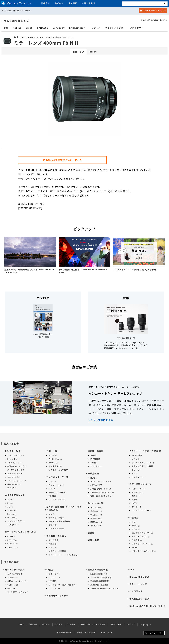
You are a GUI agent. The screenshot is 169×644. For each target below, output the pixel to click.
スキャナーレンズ (138, 584)
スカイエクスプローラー (101, 481)
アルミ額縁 (54, 540)
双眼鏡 (93, 455)
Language (145, 624)
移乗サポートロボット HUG (144, 551)
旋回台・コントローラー (18, 581)
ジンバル (53, 525)
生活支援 (137, 540)
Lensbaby (59, 28)
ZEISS (29, 28)
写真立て (53, 547)
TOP (6, 28)
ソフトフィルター (15, 473)
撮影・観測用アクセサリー (102, 496)
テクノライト (55, 574)
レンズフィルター (14, 451)
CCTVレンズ (13, 585)
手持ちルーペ (96, 511)
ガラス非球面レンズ (139, 577)
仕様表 (93, 52)
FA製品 (50, 570)
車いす (136, 529)
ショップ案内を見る (101, 420)
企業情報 (73, 3)
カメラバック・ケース (57, 477)
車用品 (135, 473)
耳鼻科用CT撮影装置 (99, 585)
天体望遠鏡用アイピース (101, 489)
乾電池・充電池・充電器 (142, 466)
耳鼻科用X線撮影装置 (100, 581)
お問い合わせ (89, 3)
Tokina (17, 28)
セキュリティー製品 (15, 570)
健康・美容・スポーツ (140, 484)
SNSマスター (13, 547)
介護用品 (134, 517)
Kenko (27, 11)
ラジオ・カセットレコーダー (144, 463)
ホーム (4, 11)
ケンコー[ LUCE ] (56, 485)
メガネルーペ (96, 507)
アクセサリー (137, 28)
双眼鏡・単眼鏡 (96, 451)
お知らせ (59, 3)
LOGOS (52, 489)
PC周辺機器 (137, 455)
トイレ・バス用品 (141, 536)
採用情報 (71, 624)
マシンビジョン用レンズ (18, 592)
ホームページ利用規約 (87, 632)
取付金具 (11, 588)
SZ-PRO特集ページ (126, 338)
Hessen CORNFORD (58, 492)
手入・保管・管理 (57, 528)
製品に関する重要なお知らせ (154, 20)
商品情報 (45, 3)
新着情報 (33, 624)
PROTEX (53, 496)
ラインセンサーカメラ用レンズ (62, 585)
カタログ (131, 624)
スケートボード (139, 489)
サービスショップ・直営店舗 (93, 624)
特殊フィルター (14, 484)
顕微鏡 (91, 533)
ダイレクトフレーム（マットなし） (64, 555)
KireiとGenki (138, 492)
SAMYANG (43, 28)
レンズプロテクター (16, 455)
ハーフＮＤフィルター (17, 470)
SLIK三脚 (53, 455)
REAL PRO (12, 540)
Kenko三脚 (54, 463)
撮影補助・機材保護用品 (59, 521)
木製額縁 (53, 544)
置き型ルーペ (96, 518)
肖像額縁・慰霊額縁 (57, 551)
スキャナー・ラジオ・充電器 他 (145, 451)
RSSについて (107, 632)
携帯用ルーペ (96, 515)
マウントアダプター (115, 28)
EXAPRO (11, 536)
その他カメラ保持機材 (58, 470)
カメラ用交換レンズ (16, 11)
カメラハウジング (15, 574)
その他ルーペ (96, 525)
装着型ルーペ (96, 522)
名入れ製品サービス (139, 599)
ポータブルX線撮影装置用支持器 (104, 588)
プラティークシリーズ (142, 544)
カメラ (52, 514)
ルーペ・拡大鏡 (96, 503)
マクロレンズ (55, 578)
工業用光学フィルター (57, 596)
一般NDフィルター (15, 463)
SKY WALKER (96, 485)
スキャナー (137, 459)
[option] (84, 100)
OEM (132, 570)
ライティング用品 (56, 518)
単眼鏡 (93, 463)
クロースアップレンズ (17, 481)
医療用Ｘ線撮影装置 (98, 570)
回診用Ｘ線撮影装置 (99, 574)
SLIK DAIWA (55, 459)
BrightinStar (77, 28)
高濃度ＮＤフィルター (17, 466)
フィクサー (12, 578)
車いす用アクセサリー (142, 533)
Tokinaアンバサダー (154, 633)
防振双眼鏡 (95, 459)
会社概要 (59, 624)
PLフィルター (13, 459)
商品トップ (78, 52)
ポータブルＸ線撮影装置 (101, 578)
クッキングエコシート (141, 510)
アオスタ (53, 481)
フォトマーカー (139, 477)
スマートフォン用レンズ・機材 (20, 532)
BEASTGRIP (13, 544)
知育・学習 (93, 540)
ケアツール (137, 507)
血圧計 (135, 503)
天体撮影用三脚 (56, 466)
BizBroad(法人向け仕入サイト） (147, 606)
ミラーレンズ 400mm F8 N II (46, 43)
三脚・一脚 (52, 451)
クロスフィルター (15, 477)
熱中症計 (136, 496)
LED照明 (53, 581)
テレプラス (95, 28)
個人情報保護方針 (64, 632)
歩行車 (136, 525)
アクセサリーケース (57, 499)
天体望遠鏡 (93, 473)
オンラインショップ (153, 11)
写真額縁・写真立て (56, 536)
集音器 (135, 499)
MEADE (94, 478)
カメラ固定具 (136, 591)
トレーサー (137, 470)
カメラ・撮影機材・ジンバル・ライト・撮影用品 (63, 508)
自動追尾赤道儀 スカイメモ (102, 492)
